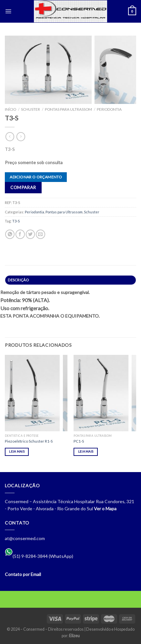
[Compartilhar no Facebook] (20, 234)
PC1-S (79, 441)
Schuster (30, 109)
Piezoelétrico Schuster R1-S (29, 441)
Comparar (23, 187)
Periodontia (109, 109)
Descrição (18, 280)
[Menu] (8, 11)
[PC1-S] (105, 393)
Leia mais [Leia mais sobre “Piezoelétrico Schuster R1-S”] (17, 452)
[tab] (70, 280)
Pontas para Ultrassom (68, 109)
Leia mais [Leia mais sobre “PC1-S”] (86, 452)
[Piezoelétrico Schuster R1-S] (36, 393)
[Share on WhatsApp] (10, 234)
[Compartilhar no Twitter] (30, 234)
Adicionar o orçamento (36, 177)
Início (10, 109)
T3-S (16, 221)
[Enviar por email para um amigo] (40, 234)
